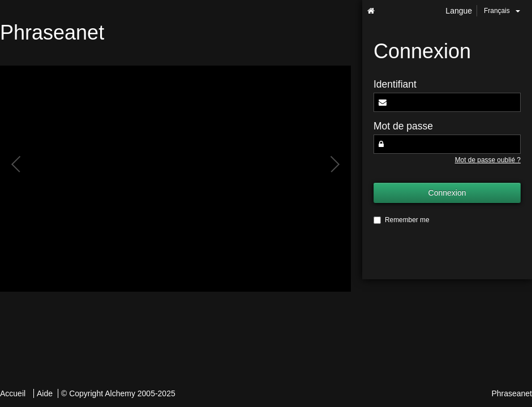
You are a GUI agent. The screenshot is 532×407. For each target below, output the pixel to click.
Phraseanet (512, 393)
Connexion (447, 193)
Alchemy (120, 393)
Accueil (13, 393)
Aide (45, 393)
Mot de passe (403, 126)
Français (502, 11)
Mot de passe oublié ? (488, 160)
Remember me (402, 220)
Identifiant (395, 84)
